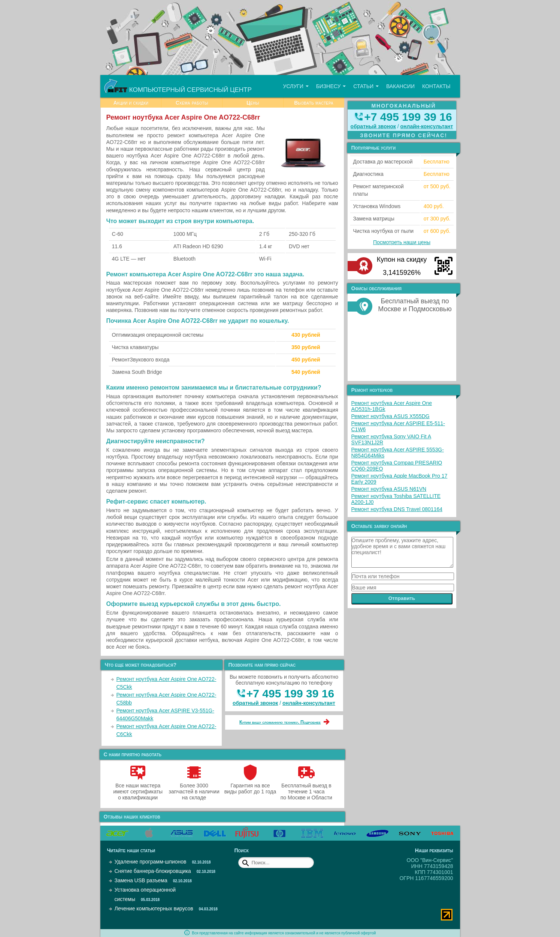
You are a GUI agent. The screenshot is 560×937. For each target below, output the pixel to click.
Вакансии (400, 86)
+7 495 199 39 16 (290, 693)
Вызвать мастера (314, 103)
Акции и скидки (131, 103)
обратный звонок (255, 703)
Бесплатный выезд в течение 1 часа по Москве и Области (306, 789)
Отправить (402, 598)
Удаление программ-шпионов (151, 862)
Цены (253, 103)
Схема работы (192, 103)
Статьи (366, 86)
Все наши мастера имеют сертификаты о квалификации (138, 789)
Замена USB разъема (141, 880)
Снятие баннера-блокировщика (153, 871)
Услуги (296, 86)
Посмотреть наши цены (402, 242)
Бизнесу (331, 86)
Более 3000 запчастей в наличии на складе (194, 789)
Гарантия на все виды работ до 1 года (250, 786)
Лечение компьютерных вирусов (154, 909)
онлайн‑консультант (309, 703)
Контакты (436, 86)
